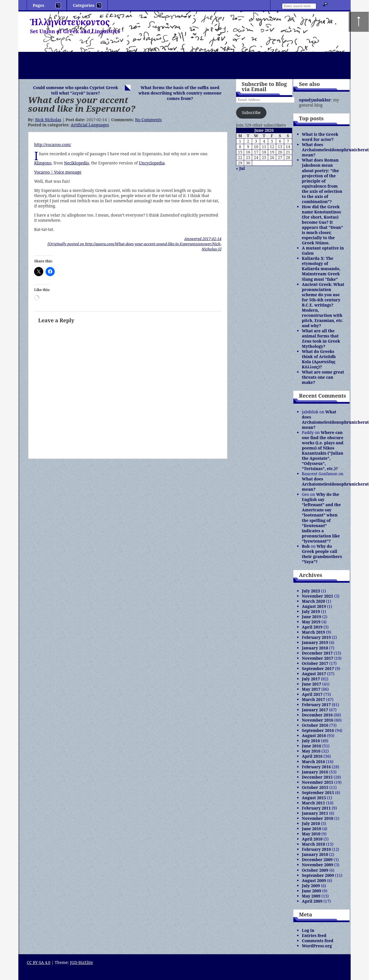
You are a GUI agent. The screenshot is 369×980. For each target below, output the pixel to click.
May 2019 (311, 622)
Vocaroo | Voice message (58, 172)
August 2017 (314, 674)
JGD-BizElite (81, 962)
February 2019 (316, 637)
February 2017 (316, 705)
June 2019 (312, 617)
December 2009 (317, 860)
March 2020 (314, 601)
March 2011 (314, 803)
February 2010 (316, 849)
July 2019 (311, 611)
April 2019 (312, 627)
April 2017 (312, 694)
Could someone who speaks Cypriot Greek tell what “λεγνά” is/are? (76, 90)
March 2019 (314, 632)
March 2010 (314, 844)
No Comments (148, 120)
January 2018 (315, 648)
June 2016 (312, 746)
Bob (306, 546)
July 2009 (311, 886)
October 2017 (315, 663)
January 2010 (315, 854)
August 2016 (314, 736)
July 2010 (311, 823)
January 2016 (315, 772)
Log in (308, 930)
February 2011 (316, 808)
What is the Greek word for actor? (320, 137)
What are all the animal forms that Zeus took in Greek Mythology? (321, 338)
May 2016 (311, 751)
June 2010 (312, 829)
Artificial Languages (90, 125)
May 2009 (311, 896)
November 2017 (318, 658)
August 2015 (314, 798)
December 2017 (317, 653)
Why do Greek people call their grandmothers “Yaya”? (322, 554)
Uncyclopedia (152, 163)
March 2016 (314, 762)
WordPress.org (317, 946)
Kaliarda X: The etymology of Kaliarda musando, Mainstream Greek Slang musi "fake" (321, 269)
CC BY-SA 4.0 (39, 962)
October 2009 (315, 870)
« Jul (241, 168)
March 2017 (314, 699)
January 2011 (315, 813)
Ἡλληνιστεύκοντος (70, 22)
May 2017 (311, 689)
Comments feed (318, 941)
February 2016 (316, 767)
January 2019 (315, 642)
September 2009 (318, 875)
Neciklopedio (77, 163)
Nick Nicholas (48, 120)
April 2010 (312, 839)
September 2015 (318, 793)
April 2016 (312, 756)
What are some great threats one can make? (323, 377)
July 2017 (311, 679)
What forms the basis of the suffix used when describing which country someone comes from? (180, 93)
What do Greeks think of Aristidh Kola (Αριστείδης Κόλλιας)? (319, 359)
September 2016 (318, 730)
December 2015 (317, 777)
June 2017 (312, 684)
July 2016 (311, 741)
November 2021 (318, 596)
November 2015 (318, 782)
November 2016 (318, 720)
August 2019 (314, 606)
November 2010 (318, 818)
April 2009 (312, 901)
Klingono (43, 163)
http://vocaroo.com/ (53, 145)
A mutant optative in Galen (323, 251)
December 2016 (317, 715)
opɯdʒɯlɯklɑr (315, 100)
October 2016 (315, 725)
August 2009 (314, 880)
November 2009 (318, 865)
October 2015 (315, 787)
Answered (203, 239)
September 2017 (318, 668)
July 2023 (311, 591)
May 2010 (311, 834)
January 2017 (315, 710)
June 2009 (312, 891)
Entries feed (314, 935)
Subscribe (251, 112)
